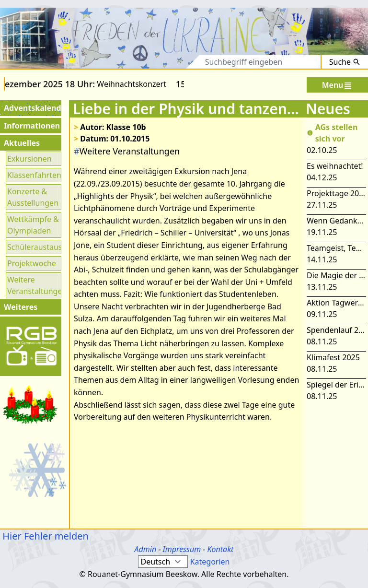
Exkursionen (29, 159)
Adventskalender (32, 108)
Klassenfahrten (34, 175)
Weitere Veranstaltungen (34, 285)
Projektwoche (32, 263)
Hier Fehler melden (44, 536)
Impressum (182, 549)
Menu (338, 85)
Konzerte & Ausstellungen (33, 197)
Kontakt (220, 549)
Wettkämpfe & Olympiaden (33, 225)
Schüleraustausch (34, 247)
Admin (146, 549)
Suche (345, 62)
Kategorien (210, 562)
